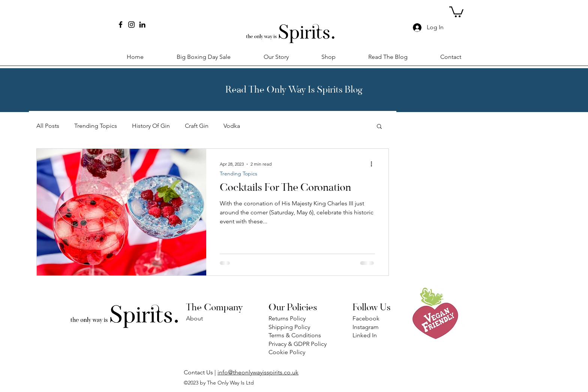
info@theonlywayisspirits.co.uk (258, 372)
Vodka (232, 126)
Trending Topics (96, 126)
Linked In (365, 335)
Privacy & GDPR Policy (298, 344)
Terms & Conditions (295, 335)
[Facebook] (121, 25)
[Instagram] (131, 25)
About (194, 318)
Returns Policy (288, 318)
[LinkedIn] (142, 25)
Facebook (366, 318)
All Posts (48, 126)
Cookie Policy (287, 352)
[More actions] (374, 164)
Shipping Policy (289, 327)
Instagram (366, 327)
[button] (456, 11)
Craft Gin (197, 126)
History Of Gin (151, 126)
